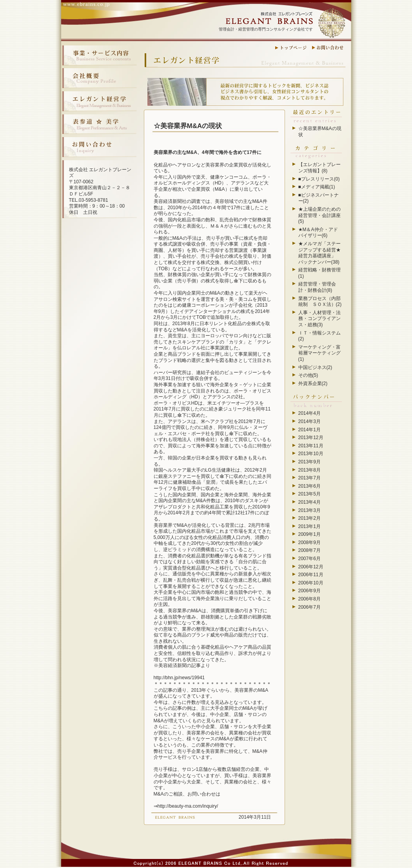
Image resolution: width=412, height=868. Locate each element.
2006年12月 (311, 567)
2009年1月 (309, 534)
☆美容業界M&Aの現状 (188, 126)
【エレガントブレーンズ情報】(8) (319, 168)
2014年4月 (309, 413)
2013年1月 (309, 526)
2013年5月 (309, 494)
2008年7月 (309, 550)
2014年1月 (309, 430)
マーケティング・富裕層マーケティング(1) (319, 353)
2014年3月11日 (255, 817)
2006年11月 (311, 575)
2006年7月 (309, 607)
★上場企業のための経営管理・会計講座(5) (319, 215)
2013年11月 (311, 446)
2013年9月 (309, 462)
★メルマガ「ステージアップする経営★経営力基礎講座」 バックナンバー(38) (319, 253)
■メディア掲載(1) (317, 187)
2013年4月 (309, 502)
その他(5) (308, 375)
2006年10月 (311, 583)
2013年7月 (309, 478)
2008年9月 (309, 542)
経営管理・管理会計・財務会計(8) (317, 287)
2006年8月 (309, 599)
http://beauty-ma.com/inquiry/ (188, 806)
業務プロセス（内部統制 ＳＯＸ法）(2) (320, 302)
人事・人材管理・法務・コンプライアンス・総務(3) (319, 319)
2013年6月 (309, 486)
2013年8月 (309, 470)
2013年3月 (309, 510)
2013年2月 (309, 518)
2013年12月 (311, 438)
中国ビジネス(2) (315, 367)
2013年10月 (311, 454)
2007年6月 (309, 559)
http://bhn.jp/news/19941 (179, 678)
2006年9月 (309, 591)
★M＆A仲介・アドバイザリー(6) (318, 233)
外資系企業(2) (313, 383)
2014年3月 (309, 421)
